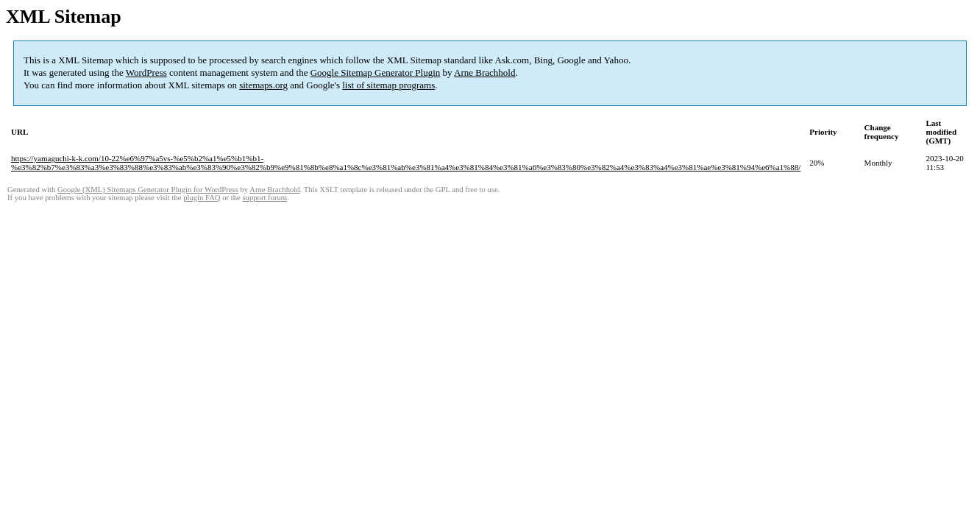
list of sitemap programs (388, 85)
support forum (264, 198)
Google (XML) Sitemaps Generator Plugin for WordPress (148, 190)
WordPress (146, 73)
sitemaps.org (263, 85)
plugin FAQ (202, 198)
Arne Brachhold (484, 73)
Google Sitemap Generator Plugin (376, 73)
